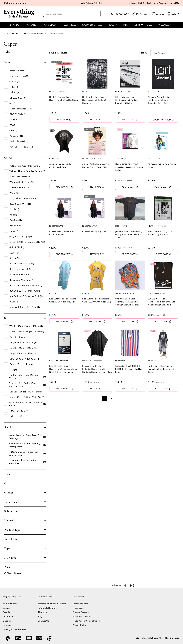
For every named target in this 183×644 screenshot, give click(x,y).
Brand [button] (8, 63)
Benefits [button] (9, 427)
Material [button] (9, 521)
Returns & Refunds (47, 608)
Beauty (6, 608)
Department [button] (11, 502)
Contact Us (174, 3)
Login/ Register (80, 603)
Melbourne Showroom (15, 3)
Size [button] (7, 318)
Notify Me (64, 120)
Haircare (7, 625)
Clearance (8, 616)
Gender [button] (9, 493)
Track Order (78, 608)
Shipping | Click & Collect (140, 3)
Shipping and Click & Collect (52, 603)
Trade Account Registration (86, 621)
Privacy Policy (79, 625)
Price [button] (7, 567)
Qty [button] (7, 483)
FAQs (40, 616)
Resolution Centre (81, 616)
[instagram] (132, 585)
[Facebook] (125, 585)
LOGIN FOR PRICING (163, 120)
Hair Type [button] (10, 558)
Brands (6, 612)
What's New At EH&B (91, 3)
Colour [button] (8, 158)
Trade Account (160, 3)
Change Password (81, 612)
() (173, 14)
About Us (42, 612)
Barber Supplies (11, 603)
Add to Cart (97, 120)
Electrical (7, 621)
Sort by (143, 53)
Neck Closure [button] (12, 539)
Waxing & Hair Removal (15, 629)
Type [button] (7, 548)
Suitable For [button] (12, 511)
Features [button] (9, 474)
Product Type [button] (12, 530)
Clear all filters (13, 573)
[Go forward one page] (125, 398)
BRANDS (15, 25)
